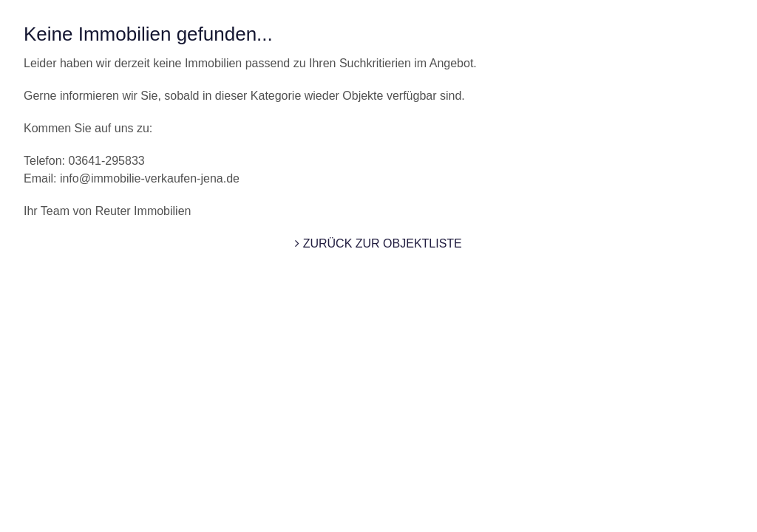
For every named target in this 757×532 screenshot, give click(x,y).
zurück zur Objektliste (378, 243)
